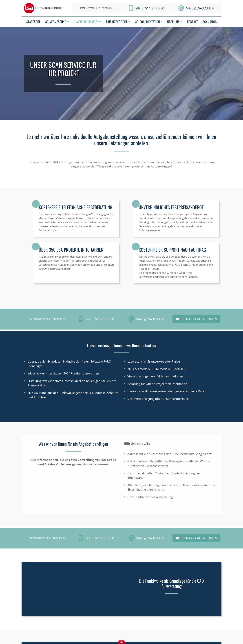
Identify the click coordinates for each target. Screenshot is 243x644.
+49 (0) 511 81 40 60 (149, 8)
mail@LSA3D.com (200, 8)
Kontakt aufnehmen (199, 319)
